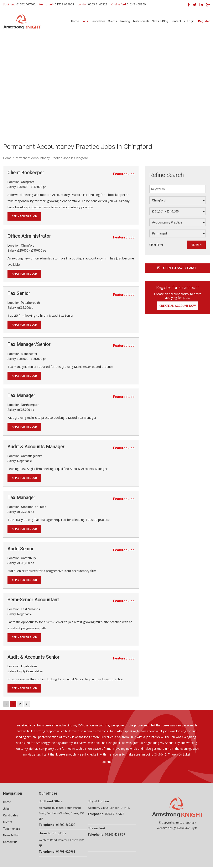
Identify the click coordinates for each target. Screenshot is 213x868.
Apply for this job (25, 216)
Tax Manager (21, 396)
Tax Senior (19, 294)
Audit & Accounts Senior (33, 658)
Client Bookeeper (26, 173)
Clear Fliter (156, 245)
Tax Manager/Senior (29, 345)
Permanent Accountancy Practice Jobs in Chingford (51, 158)
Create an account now (178, 306)
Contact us (10, 843)
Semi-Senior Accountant (33, 601)
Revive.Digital (190, 829)
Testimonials (141, 21)
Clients (112, 21)
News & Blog (160, 21)
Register (204, 21)
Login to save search (177, 268)
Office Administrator (29, 236)
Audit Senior (21, 549)
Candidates (98, 21)
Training (125, 21)
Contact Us (178, 21)
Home (75, 21)
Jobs (85, 21)
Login (191, 21)
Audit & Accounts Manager (36, 447)
